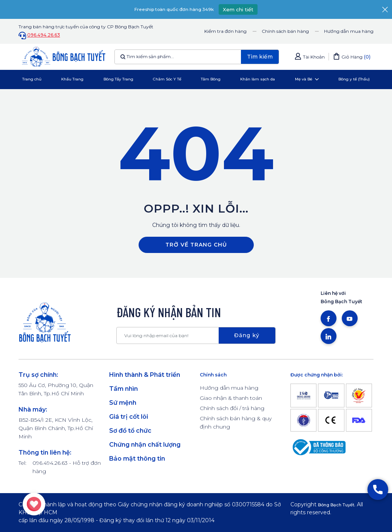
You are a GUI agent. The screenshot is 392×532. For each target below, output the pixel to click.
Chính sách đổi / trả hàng (232, 408)
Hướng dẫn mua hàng (349, 31)
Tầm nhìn (123, 389)
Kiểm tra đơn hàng (225, 31)
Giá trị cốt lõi (129, 417)
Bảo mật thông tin (137, 459)
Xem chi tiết (248, 9)
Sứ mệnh (123, 403)
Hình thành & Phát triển (145, 375)
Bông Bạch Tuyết (342, 504)
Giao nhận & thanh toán (231, 398)
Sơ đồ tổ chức (130, 431)
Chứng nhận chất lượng (145, 445)
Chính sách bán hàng (285, 31)
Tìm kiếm (260, 57)
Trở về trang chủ (196, 245)
